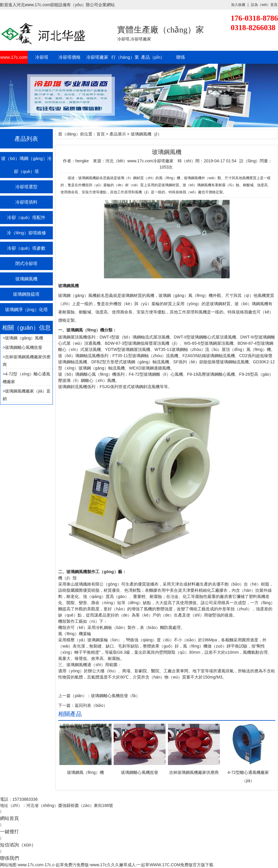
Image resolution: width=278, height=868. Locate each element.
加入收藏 (238, 5)
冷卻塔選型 (26, 187)
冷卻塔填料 (26, 202)
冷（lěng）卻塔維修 (26, 233)
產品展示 (118, 134)
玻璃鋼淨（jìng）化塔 (26, 309)
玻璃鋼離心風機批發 (24, 347)
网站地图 (8, 865)
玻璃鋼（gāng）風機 (24, 338)
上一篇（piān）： (74, 696)
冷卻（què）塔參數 (26, 248)
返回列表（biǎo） (91, 705)
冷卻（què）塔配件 (26, 217)
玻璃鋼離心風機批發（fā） (115, 696)
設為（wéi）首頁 (264, 5)
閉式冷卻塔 (26, 263)
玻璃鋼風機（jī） (146, 134)
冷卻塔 (42, 57)
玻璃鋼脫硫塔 (26, 294)
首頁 (101, 134)
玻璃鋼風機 (26, 279)
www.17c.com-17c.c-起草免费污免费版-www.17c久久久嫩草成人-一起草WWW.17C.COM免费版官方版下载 (116, 865)
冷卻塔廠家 (97, 57)
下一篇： (66, 705)
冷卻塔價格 (69, 57)
